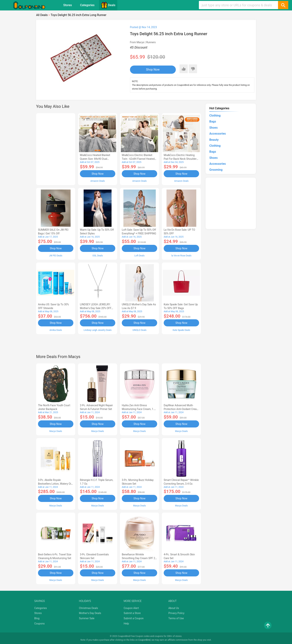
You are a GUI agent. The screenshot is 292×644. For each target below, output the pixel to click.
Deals (108, 5)
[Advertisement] (56, 149)
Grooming (216, 170)
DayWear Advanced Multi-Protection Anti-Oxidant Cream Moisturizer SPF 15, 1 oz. (181, 409)
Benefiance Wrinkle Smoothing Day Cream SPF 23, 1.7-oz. (139, 558)
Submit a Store (132, 613)
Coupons (39, 624)
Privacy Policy (176, 613)
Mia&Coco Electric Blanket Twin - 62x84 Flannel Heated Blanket (138, 159)
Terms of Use (176, 618)
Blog (37, 618)
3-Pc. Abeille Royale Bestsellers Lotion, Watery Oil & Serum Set (55, 484)
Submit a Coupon (134, 618)
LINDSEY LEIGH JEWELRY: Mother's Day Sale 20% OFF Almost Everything (96, 308)
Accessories (218, 134)
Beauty (214, 140)
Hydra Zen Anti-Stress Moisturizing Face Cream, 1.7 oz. (139, 409)
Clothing (215, 116)
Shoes (214, 128)
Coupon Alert (131, 608)
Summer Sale (87, 618)
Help (126, 624)
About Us (174, 608)
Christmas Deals (88, 608)
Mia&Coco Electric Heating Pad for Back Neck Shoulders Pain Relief (181, 159)
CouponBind (144, 640)
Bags (213, 121)
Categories (87, 5)
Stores (68, 5)
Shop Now (153, 70)
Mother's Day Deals (90, 613)
